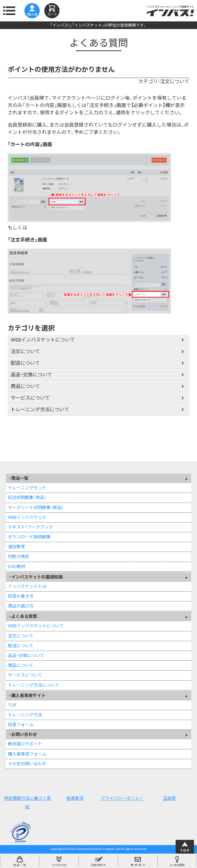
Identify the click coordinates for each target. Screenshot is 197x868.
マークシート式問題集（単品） (36, 508)
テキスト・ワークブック (30, 527)
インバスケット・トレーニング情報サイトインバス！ (170, 11)
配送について (25, 363)
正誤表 (170, 798)
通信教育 (16, 547)
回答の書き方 (21, 596)
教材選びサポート (25, 744)
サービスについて (30, 398)
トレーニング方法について (40, 410)
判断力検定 (19, 556)
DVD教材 (17, 567)
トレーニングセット (27, 488)
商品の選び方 (21, 606)
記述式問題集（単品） (27, 497)
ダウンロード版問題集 (29, 537)
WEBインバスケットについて (43, 340)
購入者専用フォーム (27, 754)
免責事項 (75, 798)
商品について (25, 386)
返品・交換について (31, 375)
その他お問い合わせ (27, 764)
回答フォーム (21, 725)
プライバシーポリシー (122, 798)
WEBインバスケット (27, 517)
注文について (25, 351)
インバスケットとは (27, 586)
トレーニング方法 (25, 715)
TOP (12, 705)
